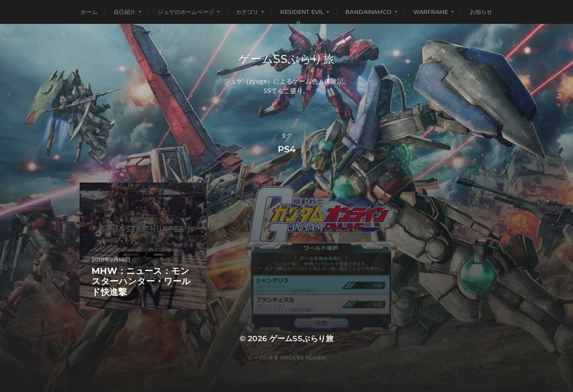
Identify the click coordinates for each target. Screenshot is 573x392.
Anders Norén (303, 357)
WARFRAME (431, 12)
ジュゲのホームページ (186, 12)
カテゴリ (247, 12)
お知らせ (481, 12)
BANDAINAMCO (368, 12)
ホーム (89, 12)
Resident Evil (302, 12)
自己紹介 (125, 12)
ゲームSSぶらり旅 (286, 59)
